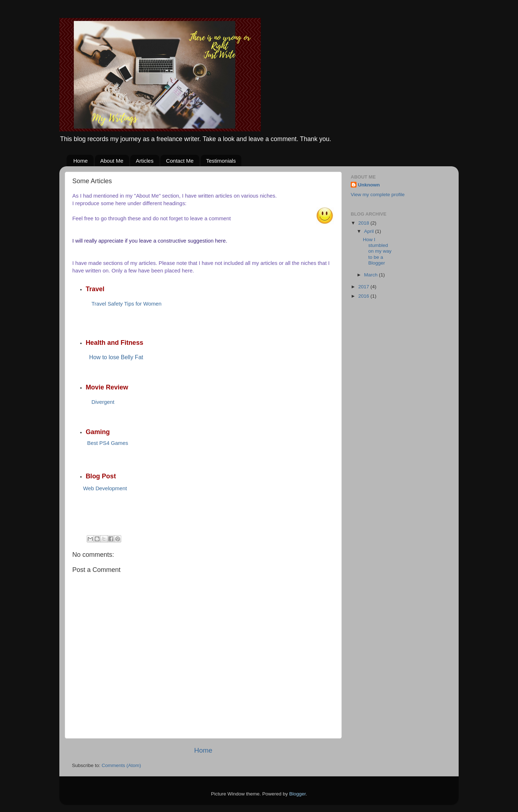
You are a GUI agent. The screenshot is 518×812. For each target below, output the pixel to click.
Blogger (297, 794)
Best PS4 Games (108, 443)
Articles (144, 161)
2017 (364, 287)
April (370, 231)
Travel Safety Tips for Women (126, 304)
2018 (364, 223)
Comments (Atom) (122, 765)
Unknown (369, 185)
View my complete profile (378, 195)
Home (81, 161)
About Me (112, 161)
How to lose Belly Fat (116, 357)
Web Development (105, 488)
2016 (364, 296)
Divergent (103, 402)
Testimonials (221, 161)
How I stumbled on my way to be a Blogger (377, 251)
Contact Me (180, 161)
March (371, 275)
